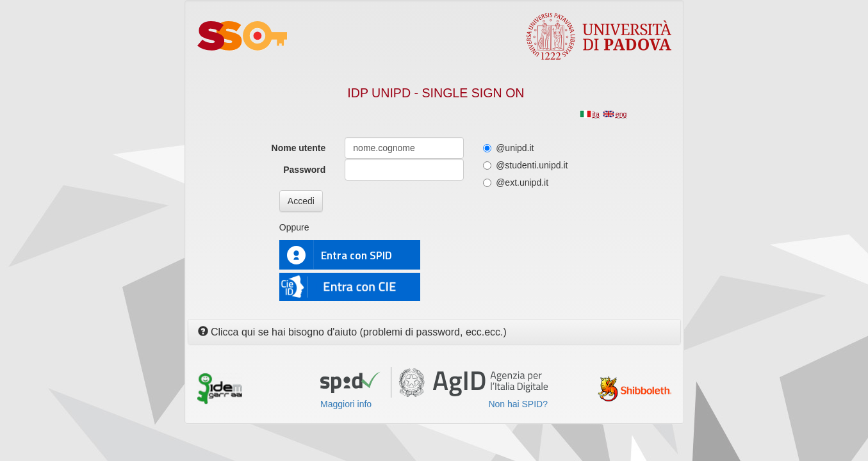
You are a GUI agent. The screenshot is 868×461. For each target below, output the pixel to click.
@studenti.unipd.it (525, 165)
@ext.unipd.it (516, 182)
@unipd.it (508, 148)
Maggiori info (346, 404)
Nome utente (299, 148)
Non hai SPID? (518, 404)
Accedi (301, 201)
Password (304, 170)
